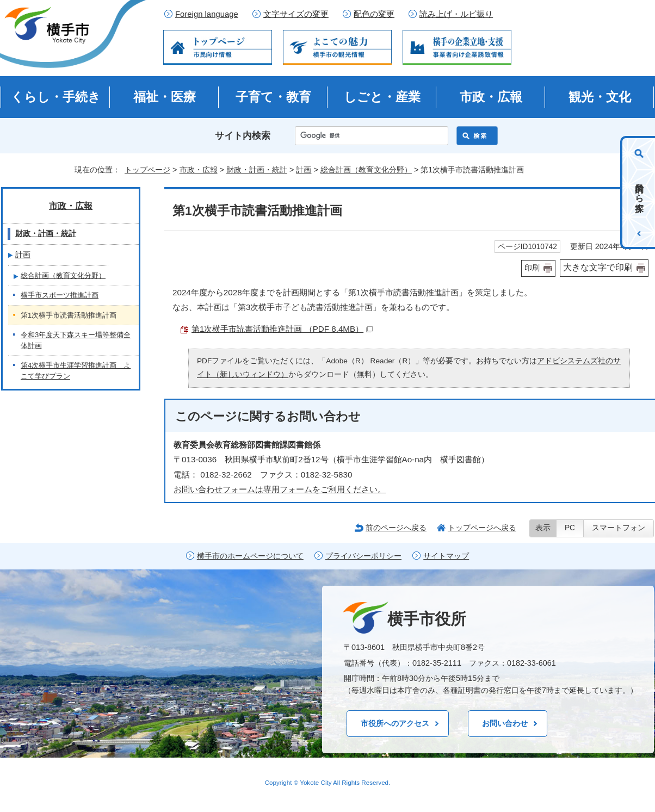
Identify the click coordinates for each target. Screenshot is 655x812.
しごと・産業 (382, 97)
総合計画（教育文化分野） (366, 170)
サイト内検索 (243, 136)
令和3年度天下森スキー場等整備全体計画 (76, 340)
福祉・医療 (165, 97)
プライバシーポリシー (363, 556)
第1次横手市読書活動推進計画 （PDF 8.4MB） (282, 329)
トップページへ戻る (482, 528)
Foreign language (207, 14)
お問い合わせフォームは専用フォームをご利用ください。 (280, 489)
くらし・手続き (56, 97)
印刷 (532, 268)
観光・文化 (600, 97)
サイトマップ (446, 556)
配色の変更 (374, 14)
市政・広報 (491, 97)
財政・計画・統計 (257, 170)
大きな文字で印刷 (598, 267)
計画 (304, 170)
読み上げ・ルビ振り (456, 14)
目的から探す (639, 193)
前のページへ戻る (396, 528)
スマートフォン (619, 528)
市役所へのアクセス (395, 723)
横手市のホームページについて (250, 556)
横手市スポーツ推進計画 (60, 295)
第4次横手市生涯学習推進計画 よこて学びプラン (76, 371)
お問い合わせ (505, 723)
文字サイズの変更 (296, 14)
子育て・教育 (273, 97)
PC (570, 528)
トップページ (147, 170)
